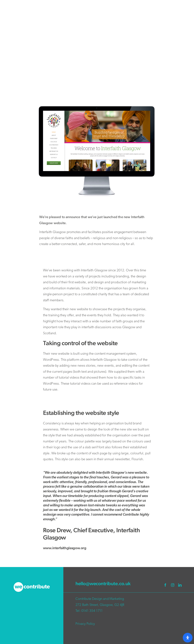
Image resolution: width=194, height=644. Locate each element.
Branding (144, 87)
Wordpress (161, 92)
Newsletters (159, 87)
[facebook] (165, 585)
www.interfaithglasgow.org (65, 548)
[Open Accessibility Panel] (188, 638)
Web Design (175, 87)
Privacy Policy (85, 624)
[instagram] (173, 585)
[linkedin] (180, 585)
